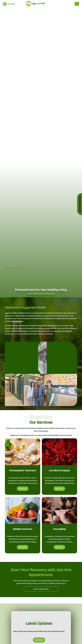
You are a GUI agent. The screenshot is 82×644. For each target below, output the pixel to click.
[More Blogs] (39, 640)
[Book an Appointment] (41, 589)
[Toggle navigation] (77, 4)
